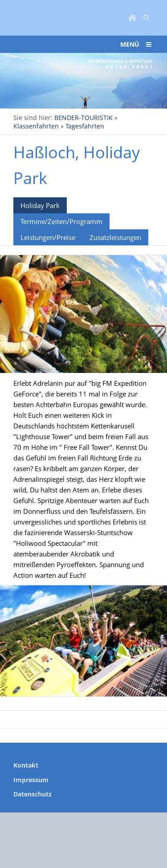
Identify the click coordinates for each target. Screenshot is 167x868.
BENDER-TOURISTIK (83, 118)
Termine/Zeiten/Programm (61, 221)
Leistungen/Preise (48, 237)
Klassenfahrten (36, 126)
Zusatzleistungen (115, 237)
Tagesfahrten (85, 126)
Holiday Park (40, 205)
